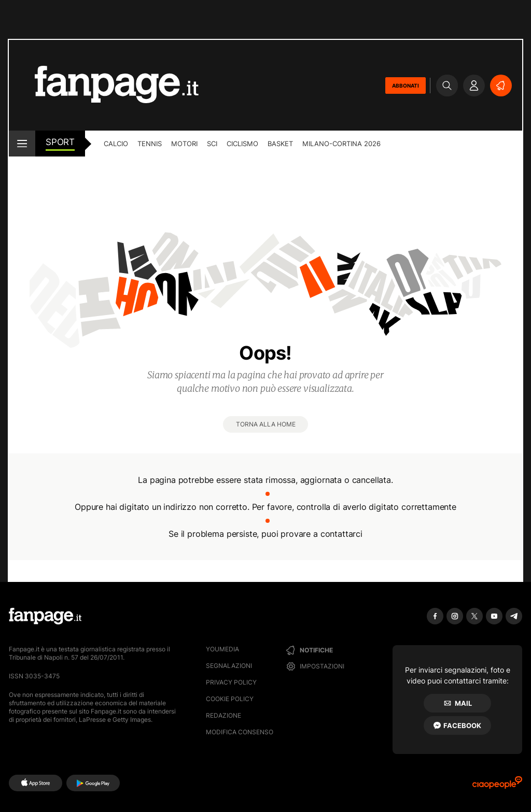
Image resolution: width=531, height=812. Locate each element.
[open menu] (22, 144)
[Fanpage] (45, 616)
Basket (280, 144)
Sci (212, 144)
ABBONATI (406, 86)
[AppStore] (36, 783)
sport (60, 142)
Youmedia (222, 649)
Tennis (150, 144)
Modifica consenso (240, 732)
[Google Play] (93, 783)
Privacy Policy (231, 682)
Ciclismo (242, 144)
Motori (184, 144)
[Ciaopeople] (497, 786)
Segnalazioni (229, 666)
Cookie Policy (230, 699)
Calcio (116, 144)
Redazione (223, 715)
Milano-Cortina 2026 (341, 144)
